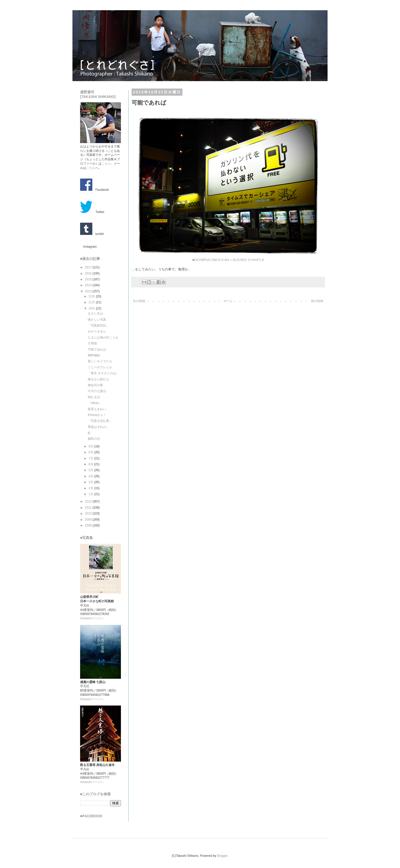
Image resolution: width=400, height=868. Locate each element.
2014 (89, 285)
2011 (89, 508)
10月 (92, 308)
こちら (106, 163)
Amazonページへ (92, 618)
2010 (89, 513)
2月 (91, 488)
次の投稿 (139, 301)
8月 (91, 452)
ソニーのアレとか (100, 367)
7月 (91, 458)
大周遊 (92, 343)
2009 (89, 520)
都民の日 (94, 439)
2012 (89, 501)
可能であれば (97, 349)
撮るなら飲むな (98, 379)
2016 (89, 273)
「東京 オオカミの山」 (103, 373)
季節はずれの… (98, 427)
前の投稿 (317, 301)
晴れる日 (94, 397)
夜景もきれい (97, 409)
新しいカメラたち (100, 361)
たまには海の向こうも (103, 337)
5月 (91, 470)
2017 (89, 267)
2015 (89, 279)
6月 (91, 464)
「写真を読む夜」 (100, 421)
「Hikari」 (95, 403)
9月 (91, 446)
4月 (91, 476)
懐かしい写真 (97, 320)
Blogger (222, 856)
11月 (92, 302)
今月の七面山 (97, 391)
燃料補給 (94, 355)
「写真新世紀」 (98, 325)
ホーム (228, 301)
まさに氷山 (95, 313)
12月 (92, 296)
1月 (91, 494)
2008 (89, 525)
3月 (91, 482)
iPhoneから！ (97, 415)
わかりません (97, 331)
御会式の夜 (95, 385)
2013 (89, 291)
